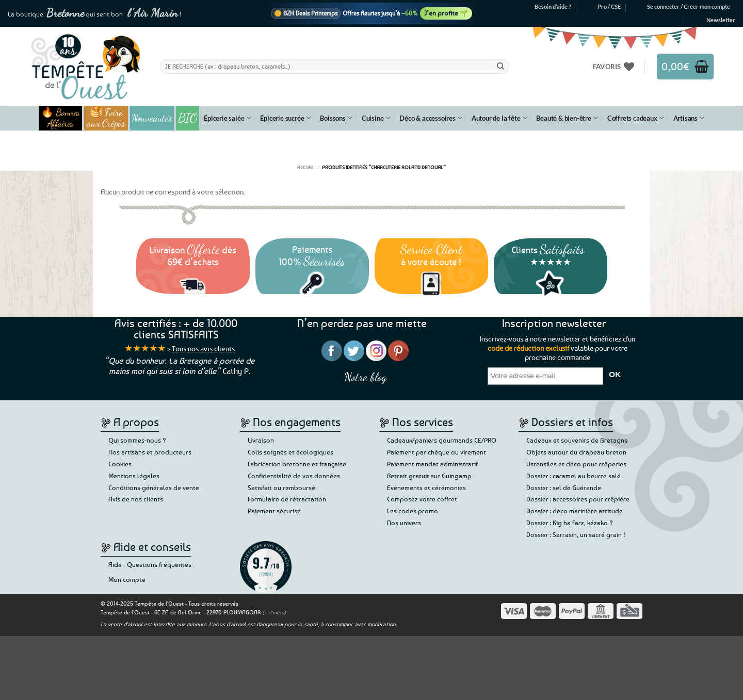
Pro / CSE (609, 6)
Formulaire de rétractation (287, 499)
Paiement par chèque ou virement (437, 452)
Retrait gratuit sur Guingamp (429, 476)
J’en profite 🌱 (446, 13)
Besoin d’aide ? (553, 6)
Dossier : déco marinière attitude (575, 511)
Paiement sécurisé (274, 511)
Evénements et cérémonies (426, 487)
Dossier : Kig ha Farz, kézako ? (570, 523)
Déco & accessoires (431, 118)
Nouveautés (152, 118)
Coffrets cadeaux (636, 118)
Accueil (306, 167)
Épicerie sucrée (285, 118)
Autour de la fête (499, 118)
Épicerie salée (227, 118)
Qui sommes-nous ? (137, 440)
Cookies (120, 464)
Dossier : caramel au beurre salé (574, 476)
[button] (689, 7)
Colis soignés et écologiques (290, 452)
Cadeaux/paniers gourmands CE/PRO (442, 440)
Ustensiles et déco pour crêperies (576, 464)
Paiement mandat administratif (432, 464)
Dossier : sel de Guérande (564, 487)
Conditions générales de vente (154, 487)
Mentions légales (134, 476)
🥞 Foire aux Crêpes (106, 118)
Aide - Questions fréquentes (150, 564)
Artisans (689, 118)
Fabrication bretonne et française (297, 464)
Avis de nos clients (136, 499)
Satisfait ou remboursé (281, 487)
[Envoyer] (500, 66)
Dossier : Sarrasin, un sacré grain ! (576, 534)
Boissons (336, 118)
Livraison (261, 440)
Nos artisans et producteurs (150, 452)
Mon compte (127, 579)
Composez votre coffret (422, 499)
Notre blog (365, 377)
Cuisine (376, 118)
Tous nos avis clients (203, 348)
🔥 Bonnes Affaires (61, 118)
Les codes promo (413, 511)
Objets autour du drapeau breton (576, 452)
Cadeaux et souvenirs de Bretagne (577, 440)
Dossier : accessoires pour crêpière (578, 499)
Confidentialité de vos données (294, 476)
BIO (188, 118)
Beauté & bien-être (567, 118)
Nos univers (404, 523)
